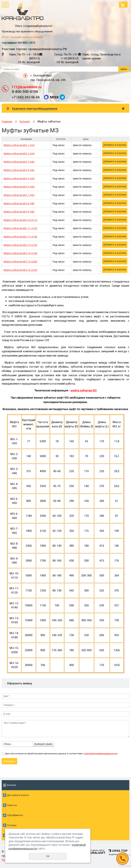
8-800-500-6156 (25, 91)
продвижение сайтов (118, 854)
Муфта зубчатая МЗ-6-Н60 (19, 187)
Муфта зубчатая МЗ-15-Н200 (20, 262)
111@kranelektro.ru (26, 87)
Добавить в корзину (115, 145)
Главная (7, 121)
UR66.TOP (118, 851)
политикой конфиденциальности (101, 753)
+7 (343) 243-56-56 (26, 97)
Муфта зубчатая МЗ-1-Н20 (19, 145)
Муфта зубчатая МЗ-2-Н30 (19, 153)
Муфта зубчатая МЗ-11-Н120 (20, 228)
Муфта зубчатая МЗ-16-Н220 (20, 270)
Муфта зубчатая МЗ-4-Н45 (19, 170)
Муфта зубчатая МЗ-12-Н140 (20, 237)
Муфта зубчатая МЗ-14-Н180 (20, 253)
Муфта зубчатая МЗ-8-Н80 (19, 203)
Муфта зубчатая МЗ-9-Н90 (19, 212)
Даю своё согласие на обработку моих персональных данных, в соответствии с (62, 753)
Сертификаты (15, 815)
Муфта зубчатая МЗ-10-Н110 (20, 220)
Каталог (25, 121)
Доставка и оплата (18, 795)
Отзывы (12, 825)
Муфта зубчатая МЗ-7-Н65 (19, 195)
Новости (12, 805)
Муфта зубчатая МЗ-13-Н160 (20, 245)
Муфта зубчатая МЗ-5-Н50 (19, 178)
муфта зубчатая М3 (84, 390)
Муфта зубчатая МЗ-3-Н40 (19, 162)
